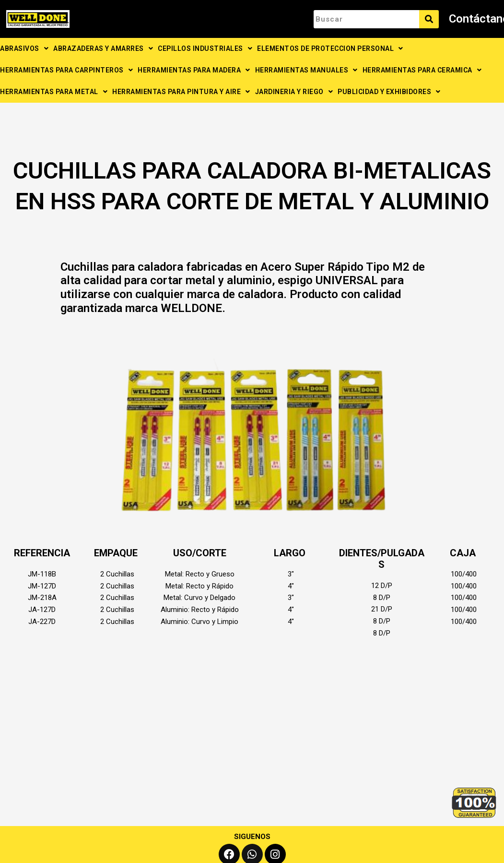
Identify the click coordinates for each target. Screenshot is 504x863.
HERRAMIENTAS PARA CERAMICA (422, 70)
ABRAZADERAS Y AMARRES (103, 48)
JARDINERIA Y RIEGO (294, 92)
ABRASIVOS (24, 48)
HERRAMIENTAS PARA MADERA (194, 70)
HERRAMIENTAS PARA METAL (54, 92)
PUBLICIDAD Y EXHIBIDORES (389, 92)
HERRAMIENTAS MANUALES (306, 70)
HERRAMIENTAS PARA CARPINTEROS (66, 70)
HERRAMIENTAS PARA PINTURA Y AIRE (181, 92)
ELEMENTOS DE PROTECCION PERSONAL (330, 48)
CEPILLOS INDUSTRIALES (205, 48)
